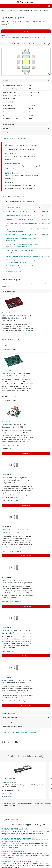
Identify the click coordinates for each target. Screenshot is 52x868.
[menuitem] (34, 6)
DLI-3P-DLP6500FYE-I (10, 478)
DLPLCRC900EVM (28, 331)
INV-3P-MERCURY (9, 580)
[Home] (26, 2)
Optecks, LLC (9, 651)
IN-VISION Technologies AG (13, 551)
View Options (26, 453)
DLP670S (8, 173)
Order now (26, 31)
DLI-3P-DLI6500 (8, 424)
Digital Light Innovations (12, 445)
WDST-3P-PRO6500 (9, 680)
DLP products (11, 11)
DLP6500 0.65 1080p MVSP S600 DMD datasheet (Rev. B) (20, 37)
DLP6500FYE (6, 326)
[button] (3, 6)
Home (3, 11)
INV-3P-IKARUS (8, 530)
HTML (43, 37)
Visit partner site (26, 556)
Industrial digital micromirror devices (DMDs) (29, 11)
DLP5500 (8, 154)
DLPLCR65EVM (8, 315)
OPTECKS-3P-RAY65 (9, 631)
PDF (39, 37)
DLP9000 (8, 183)
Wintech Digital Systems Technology (16, 701)
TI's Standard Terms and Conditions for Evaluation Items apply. (19, 732)
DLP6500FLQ (9, 163)
